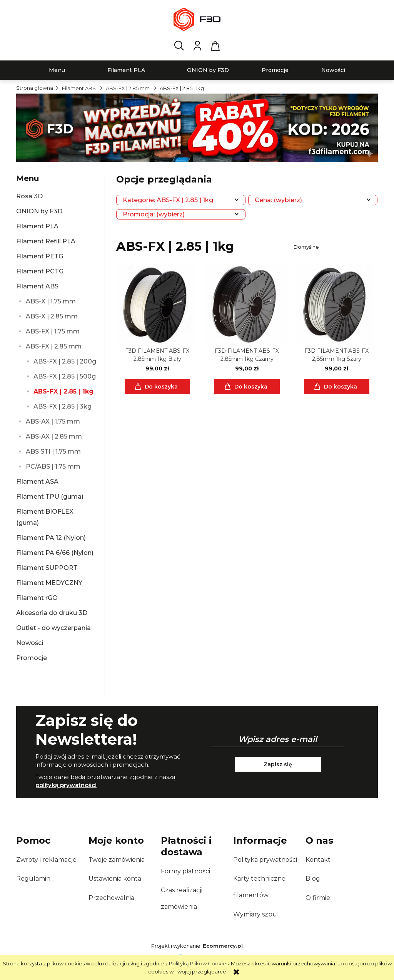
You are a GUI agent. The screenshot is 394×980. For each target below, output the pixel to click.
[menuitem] (57, 70)
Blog (313, 879)
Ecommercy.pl (223, 946)
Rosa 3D (29, 196)
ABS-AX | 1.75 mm (53, 421)
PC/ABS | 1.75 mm (53, 467)
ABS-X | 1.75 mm (51, 301)
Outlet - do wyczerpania (53, 628)
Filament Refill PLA (46, 241)
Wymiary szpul (256, 914)
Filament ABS (37, 286)
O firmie (318, 898)
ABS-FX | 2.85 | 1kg (63, 391)
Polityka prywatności (265, 860)
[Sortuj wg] (335, 247)
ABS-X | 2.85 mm (52, 316)
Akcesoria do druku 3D (52, 613)
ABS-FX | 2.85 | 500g (65, 376)
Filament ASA (37, 482)
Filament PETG (40, 256)
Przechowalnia (111, 898)
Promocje (32, 658)
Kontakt (318, 860)
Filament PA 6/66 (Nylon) (55, 553)
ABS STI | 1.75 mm (53, 451)
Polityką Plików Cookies (199, 963)
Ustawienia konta (115, 879)
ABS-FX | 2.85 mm (54, 346)
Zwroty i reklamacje (46, 860)
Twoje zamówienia (117, 860)
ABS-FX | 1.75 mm (53, 331)
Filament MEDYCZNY (49, 583)
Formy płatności (185, 871)
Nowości (30, 643)
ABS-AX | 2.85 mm (54, 436)
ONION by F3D (39, 211)
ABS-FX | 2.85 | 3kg (63, 406)
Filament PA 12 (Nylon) (51, 538)
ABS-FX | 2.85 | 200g (65, 361)
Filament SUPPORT (47, 568)
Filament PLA (37, 226)
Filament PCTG (40, 271)
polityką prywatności (66, 785)
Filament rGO (37, 598)
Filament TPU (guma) (50, 497)
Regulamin (33, 879)
